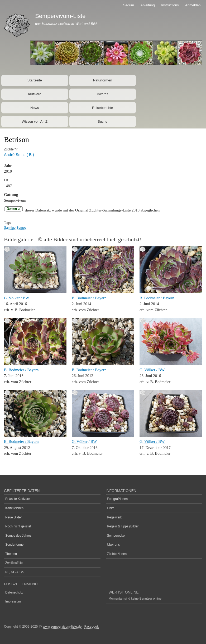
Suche (102, 121)
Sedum (129, 5)
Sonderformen (15, 545)
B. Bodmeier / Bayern (89, 298)
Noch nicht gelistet (18, 526)
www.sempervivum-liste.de (62, 627)
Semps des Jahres (18, 536)
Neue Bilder (14, 517)
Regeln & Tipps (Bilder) (123, 526)
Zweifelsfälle (14, 563)
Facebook (92, 627)
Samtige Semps (15, 228)
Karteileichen (14, 508)
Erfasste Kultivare (18, 499)
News (35, 108)
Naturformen (103, 80)
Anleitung (148, 5)
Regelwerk (115, 517)
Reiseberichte (103, 108)
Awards (102, 94)
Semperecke (116, 536)
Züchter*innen (117, 554)
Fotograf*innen (118, 499)
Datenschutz (14, 592)
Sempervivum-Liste (60, 16)
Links (111, 508)
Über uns (114, 545)
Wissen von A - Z (35, 121)
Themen (11, 554)
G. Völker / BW (16, 298)
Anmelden (193, 5)
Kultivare (35, 94)
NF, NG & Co (14, 572)
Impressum (13, 601)
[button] (35, 292)
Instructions (170, 5)
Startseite (35, 80)
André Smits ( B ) (19, 155)
